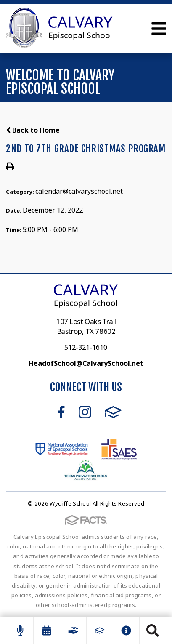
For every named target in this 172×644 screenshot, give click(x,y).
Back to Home (33, 130)
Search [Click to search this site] (153, 631)
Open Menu (159, 29)
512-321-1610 (86, 347)
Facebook (61, 412)
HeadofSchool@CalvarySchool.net (86, 363)
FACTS (113, 412)
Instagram (85, 412)
